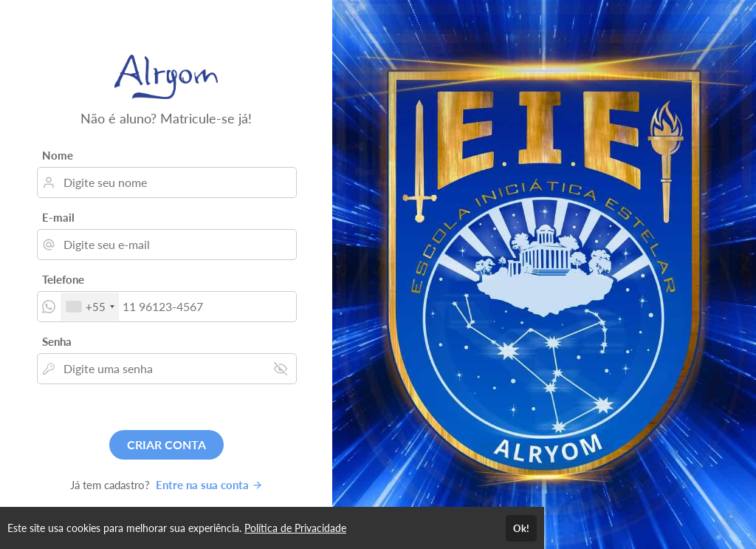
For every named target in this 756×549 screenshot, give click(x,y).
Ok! (521, 528)
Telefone (63, 279)
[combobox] (90, 307)
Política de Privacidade (295, 528)
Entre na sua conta (209, 485)
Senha (57, 341)
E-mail (58, 217)
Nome (58, 155)
